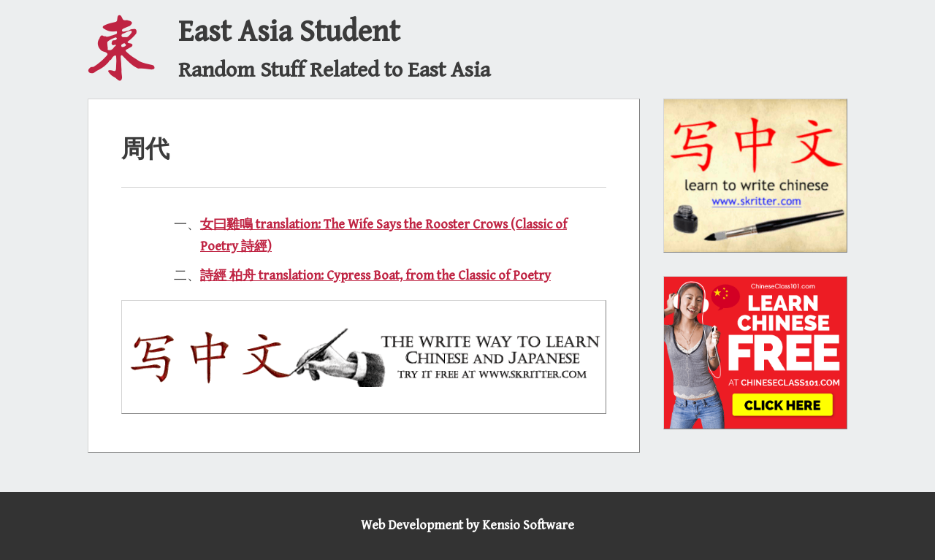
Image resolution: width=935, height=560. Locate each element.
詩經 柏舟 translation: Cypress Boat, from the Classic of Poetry (375, 276)
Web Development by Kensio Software (467, 525)
